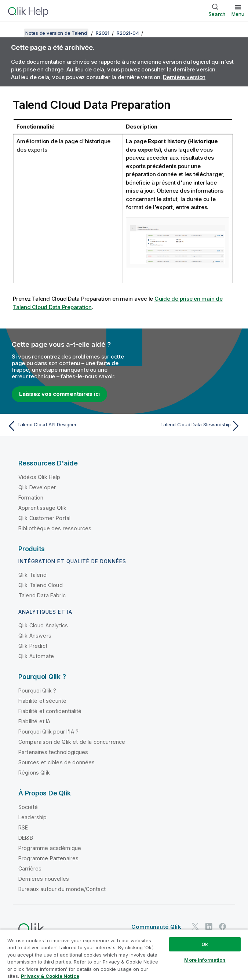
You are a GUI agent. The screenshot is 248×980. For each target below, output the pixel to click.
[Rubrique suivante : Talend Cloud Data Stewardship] (184, 426)
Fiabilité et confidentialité (50, 711)
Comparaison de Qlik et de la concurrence (72, 742)
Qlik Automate (36, 656)
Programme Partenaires (48, 858)
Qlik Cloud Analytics (43, 625)
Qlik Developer (37, 487)
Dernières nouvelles (44, 879)
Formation (31, 498)
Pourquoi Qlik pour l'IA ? (48, 732)
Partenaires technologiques (53, 752)
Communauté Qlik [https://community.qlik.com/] (156, 927)
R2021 (103, 33)
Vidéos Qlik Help (39, 477)
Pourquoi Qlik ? (37, 691)
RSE (23, 827)
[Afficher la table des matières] (15, 33)
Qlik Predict (33, 646)
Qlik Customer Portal (44, 518)
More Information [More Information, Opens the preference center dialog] (205, 960)
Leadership (33, 817)
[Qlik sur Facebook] (223, 926)
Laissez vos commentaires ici (59, 394)
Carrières (30, 868)
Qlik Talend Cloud (41, 585)
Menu (238, 14)
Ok (205, 944)
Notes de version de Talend (56, 33)
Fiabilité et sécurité (42, 701)
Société (28, 807)
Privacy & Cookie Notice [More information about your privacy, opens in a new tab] (50, 976)
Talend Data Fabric (42, 595)
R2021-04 (128, 33)
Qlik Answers (35, 636)
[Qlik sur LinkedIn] (209, 926)
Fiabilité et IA (34, 721)
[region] (124, 955)
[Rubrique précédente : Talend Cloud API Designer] (64, 426)
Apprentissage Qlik (42, 508)
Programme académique (50, 848)
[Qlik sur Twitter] (195, 926)
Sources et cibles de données (56, 762)
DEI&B (26, 838)
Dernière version (184, 77)
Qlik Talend (32, 575)
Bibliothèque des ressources (55, 528)
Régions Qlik (34, 773)
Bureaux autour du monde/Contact (62, 889)
